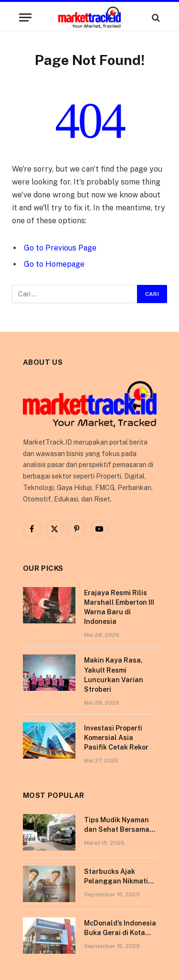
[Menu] (25, 17)
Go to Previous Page (60, 248)
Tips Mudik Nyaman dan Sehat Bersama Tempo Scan (117, 829)
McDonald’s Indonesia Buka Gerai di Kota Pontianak (120, 933)
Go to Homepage (54, 264)
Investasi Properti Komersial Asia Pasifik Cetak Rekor (116, 738)
